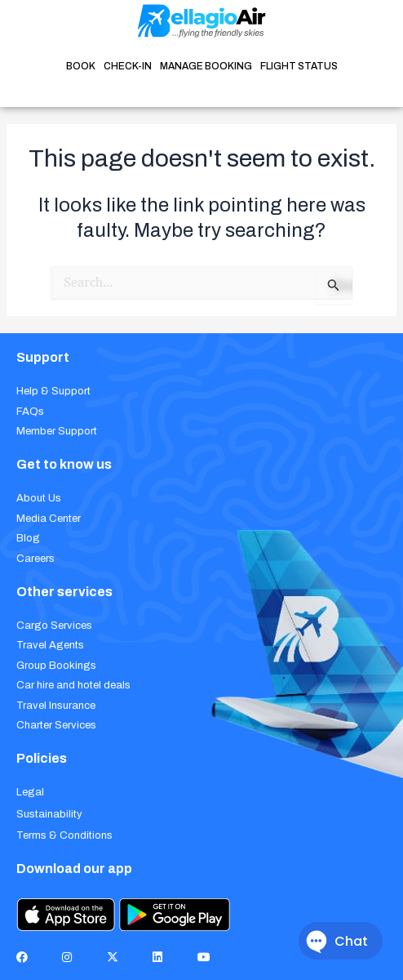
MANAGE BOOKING (206, 66)
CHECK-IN (128, 66)
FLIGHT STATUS (299, 66)
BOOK (81, 66)
